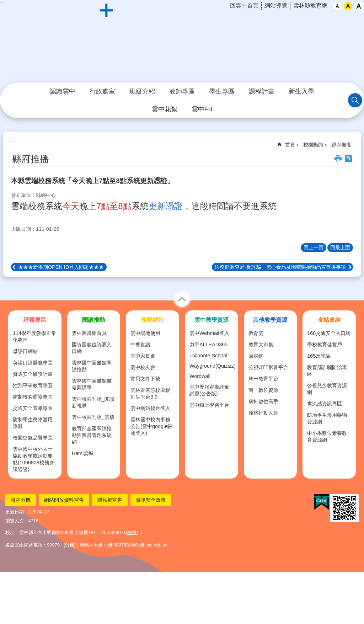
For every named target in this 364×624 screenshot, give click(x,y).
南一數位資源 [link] (263, 390)
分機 (132, 532)
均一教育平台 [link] (263, 379)
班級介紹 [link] (142, 91)
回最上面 (340, 247)
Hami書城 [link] (83, 453)
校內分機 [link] (21, 500)
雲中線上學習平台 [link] (209, 405)
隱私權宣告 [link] (110, 500)
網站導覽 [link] (276, 6)
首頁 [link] (290, 145)
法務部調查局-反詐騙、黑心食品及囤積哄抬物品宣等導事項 (280, 267)
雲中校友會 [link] (143, 367)
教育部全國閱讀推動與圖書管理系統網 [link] (92, 435)
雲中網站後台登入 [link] (150, 408)
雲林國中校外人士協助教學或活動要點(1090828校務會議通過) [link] (34, 459)
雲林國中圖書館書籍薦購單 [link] (92, 384)
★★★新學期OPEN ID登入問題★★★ (61, 267)
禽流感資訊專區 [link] (325, 404)
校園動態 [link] (313, 145)
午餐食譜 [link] (140, 345)
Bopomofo (348, 158)
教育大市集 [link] (261, 345)
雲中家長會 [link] (143, 356)
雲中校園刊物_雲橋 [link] (93, 417)
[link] (322, 502)
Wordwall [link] (200, 376)
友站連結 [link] (329, 320)
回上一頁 (314, 247)
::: (8, 303)
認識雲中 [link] (63, 91)
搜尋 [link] (355, 100)
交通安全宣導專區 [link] (33, 408)
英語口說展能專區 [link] (33, 363)
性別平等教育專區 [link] (33, 385)
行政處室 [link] (102, 91)
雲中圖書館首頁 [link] (89, 333)
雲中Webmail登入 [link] (209, 333)
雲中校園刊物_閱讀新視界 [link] (93, 402)
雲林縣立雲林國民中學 (182, 42)
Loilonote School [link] (208, 356)
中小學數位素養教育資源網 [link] (327, 436)
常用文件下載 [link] (145, 379)
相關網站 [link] (152, 320)
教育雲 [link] (256, 333)
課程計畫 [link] (262, 91)
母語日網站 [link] (25, 351)
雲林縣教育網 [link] (310, 6)
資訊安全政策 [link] (151, 500)
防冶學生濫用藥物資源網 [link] (327, 418)
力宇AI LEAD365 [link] (208, 345)
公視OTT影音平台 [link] (269, 367)
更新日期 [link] (15, 512)
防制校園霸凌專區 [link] (33, 397)
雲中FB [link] (202, 109)
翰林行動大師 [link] (263, 413)
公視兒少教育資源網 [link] (327, 389)
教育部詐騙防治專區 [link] (327, 371)
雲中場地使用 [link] (145, 333)
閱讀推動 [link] (93, 320)
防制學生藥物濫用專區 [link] (33, 423)
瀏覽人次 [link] (15, 521)
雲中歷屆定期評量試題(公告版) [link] (209, 390)
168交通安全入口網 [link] (329, 333)
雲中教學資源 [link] (212, 320)
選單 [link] (182, 299)
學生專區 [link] (222, 91)
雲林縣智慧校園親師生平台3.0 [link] (150, 393)
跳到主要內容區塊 (4, 4)
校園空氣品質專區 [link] (33, 438)
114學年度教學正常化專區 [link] (34, 337)
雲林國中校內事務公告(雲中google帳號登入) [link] (151, 426)
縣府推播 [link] (341, 145)
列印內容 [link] (338, 158)
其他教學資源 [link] (270, 320)
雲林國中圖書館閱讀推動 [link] (92, 366)
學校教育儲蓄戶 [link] (325, 345)
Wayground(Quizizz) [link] (212, 366)
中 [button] (348, 6)
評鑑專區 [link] (35, 320)
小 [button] (337, 6)
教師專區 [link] (182, 91)
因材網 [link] (256, 356)
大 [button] (359, 6)
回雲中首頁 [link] (244, 6)
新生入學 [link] (301, 91)
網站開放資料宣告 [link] (64, 500)
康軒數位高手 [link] (263, 401)
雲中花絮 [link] (165, 109)
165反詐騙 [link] (319, 356)
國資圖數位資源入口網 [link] (92, 348)
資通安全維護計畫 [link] (33, 374)
